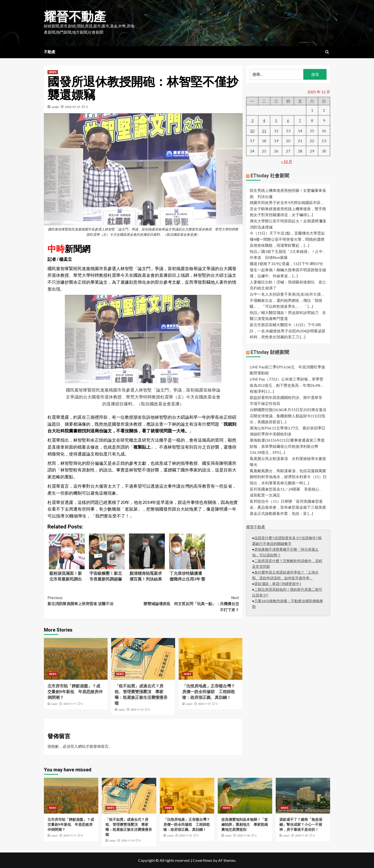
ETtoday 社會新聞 (270, 176)
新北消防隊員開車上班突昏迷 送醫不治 (95, 601)
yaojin (55, 107)
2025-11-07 (204, 704)
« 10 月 (287, 161)
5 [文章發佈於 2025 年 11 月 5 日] (276, 120)
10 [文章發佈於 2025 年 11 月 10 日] (252, 131)
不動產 (50, 52)
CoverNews (203, 860)
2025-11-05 (301, 836)
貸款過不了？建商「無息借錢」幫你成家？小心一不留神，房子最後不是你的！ (301, 825)
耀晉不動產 (75, 17)
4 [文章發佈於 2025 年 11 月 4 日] (264, 120)
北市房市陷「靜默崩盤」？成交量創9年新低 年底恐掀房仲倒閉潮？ (75, 692)
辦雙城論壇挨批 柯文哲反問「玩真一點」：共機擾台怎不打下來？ (191, 604)
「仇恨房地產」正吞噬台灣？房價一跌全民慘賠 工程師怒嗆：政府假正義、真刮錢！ (209, 692)
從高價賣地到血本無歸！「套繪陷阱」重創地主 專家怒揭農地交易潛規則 (245, 825)
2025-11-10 (137, 710)
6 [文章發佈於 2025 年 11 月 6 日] (288, 120)
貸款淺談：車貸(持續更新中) (278, 584)
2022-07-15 (73, 107)
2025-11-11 (70, 704)
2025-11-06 (244, 836)
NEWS (53, 72)
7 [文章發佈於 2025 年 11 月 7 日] (300, 120)
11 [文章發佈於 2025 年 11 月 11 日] (264, 131)
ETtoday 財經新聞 (270, 352)
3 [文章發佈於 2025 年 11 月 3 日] (252, 120)
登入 (74, 746)
